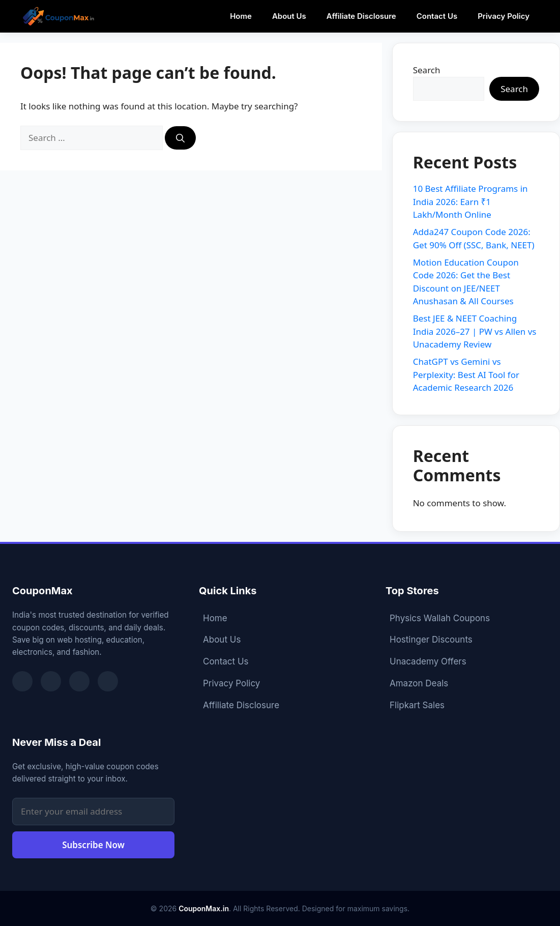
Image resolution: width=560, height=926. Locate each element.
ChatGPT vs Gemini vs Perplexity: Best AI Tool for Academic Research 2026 (466, 374)
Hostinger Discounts (431, 640)
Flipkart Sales (417, 705)
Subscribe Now (93, 845)
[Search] (180, 138)
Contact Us (437, 16)
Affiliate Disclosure (361, 16)
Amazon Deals (419, 683)
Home (241, 16)
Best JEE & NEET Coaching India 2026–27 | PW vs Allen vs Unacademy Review (475, 331)
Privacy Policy (504, 16)
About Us (289, 16)
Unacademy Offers (428, 661)
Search (427, 70)
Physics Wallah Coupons (440, 618)
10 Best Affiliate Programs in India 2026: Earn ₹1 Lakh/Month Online (470, 201)
